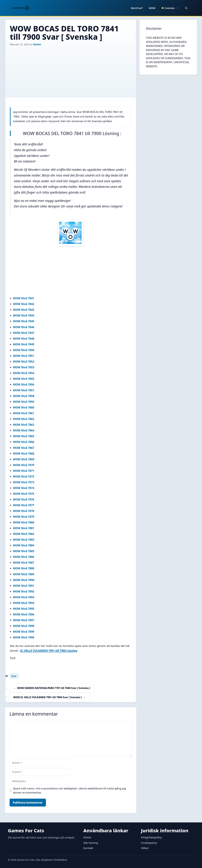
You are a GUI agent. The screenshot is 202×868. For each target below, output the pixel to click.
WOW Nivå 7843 (24, 310)
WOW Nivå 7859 (24, 402)
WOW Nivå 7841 (24, 298)
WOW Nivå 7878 (24, 511)
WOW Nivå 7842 (24, 304)
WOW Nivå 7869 (24, 459)
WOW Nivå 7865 (24, 436)
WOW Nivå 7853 (24, 367)
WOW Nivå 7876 (24, 499)
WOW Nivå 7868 (24, 454)
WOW (152, 8)
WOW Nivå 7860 (24, 407)
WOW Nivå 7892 (24, 591)
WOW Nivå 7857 (24, 390)
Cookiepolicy (149, 843)
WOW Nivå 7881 (24, 528)
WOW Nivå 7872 (24, 476)
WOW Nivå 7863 (24, 425)
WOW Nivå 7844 (24, 315)
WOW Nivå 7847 (24, 333)
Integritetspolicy (151, 837)
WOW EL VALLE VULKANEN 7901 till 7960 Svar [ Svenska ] (48, 697)
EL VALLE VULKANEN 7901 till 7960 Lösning (49, 651)
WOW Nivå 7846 (24, 327)
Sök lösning (91, 843)
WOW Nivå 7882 (24, 534)
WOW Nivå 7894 (24, 603)
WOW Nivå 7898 (24, 626)
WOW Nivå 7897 (24, 620)
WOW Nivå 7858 (24, 396)
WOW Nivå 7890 (24, 580)
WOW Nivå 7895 (24, 609)
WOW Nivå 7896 (24, 614)
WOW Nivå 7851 (24, 356)
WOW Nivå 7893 (24, 597)
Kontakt (88, 848)
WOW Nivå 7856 (24, 384)
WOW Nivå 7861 (24, 413)
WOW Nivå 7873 (24, 482)
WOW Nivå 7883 (24, 540)
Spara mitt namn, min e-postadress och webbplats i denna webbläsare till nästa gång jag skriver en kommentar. (69, 790)
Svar (14, 676)
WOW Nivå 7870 (24, 465)
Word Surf (137, 8)
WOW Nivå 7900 (24, 637)
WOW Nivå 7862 (24, 419)
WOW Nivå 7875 (24, 494)
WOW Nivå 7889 (24, 574)
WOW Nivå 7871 (24, 471)
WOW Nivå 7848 (24, 339)
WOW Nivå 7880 (24, 522)
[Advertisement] (71, 70)
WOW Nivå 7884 (24, 545)
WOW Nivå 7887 (24, 563)
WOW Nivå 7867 (24, 448)
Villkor (145, 848)
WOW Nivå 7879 (24, 517)
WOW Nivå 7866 (24, 442)
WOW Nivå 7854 (24, 373)
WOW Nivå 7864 (24, 430)
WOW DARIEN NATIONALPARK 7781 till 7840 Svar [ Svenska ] (54, 688)
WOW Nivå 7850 (24, 350)
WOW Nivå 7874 (24, 488)
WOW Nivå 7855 (24, 379)
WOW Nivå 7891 (24, 586)
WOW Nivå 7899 (24, 632)
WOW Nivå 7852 (24, 362)
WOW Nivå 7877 (24, 505)
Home (87, 837)
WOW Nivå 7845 (24, 321)
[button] (186, 8)
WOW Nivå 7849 (24, 344)
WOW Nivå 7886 (24, 557)
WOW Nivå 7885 (24, 551)
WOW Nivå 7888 (24, 568)
